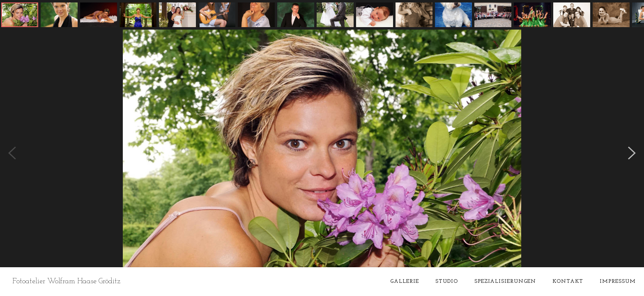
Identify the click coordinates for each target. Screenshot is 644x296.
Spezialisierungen (505, 281)
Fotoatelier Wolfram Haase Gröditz (66, 281)
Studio (447, 281)
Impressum (618, 281)
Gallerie (405, 281)
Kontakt (568, 281)
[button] (20, 15)
